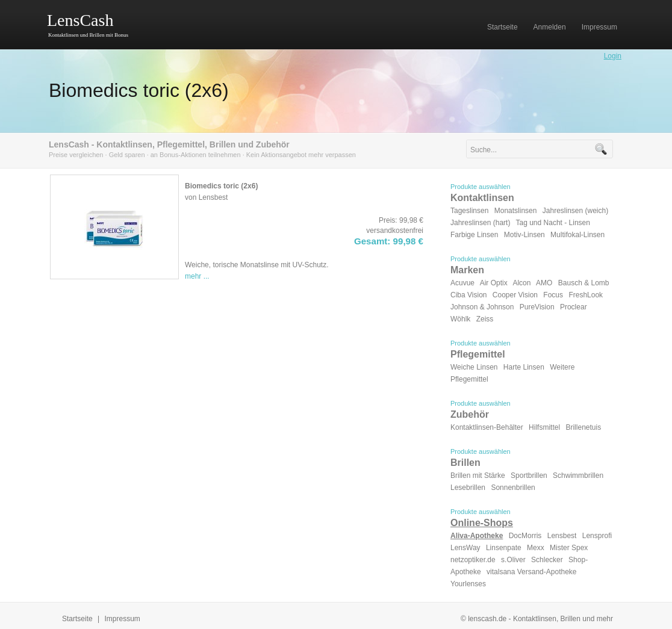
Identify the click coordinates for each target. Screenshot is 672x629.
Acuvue (462, 283)
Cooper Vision (515, 295)
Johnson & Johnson (482, 307)
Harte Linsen (524, 367)
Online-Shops (482, 523)
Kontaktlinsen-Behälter (487, 427)
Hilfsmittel (544, 427)
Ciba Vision (468, 295)
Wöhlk (460, 319)
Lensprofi (597, 536)
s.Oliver (513, 560)
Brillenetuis (583, 427)
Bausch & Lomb (584, 283)
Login (613, 56)
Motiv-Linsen (524, 235)
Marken (467, 270)
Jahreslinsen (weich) (575, 211)
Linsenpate (504, 548)
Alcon (521, 283)
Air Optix (494, 283)
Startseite (77, 619)
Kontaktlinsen (482, 198)
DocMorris (525, 536)
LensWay (465, 548)
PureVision (537, 307)
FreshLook (586, 295)
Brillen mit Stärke (478, 476)
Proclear (574, 307)
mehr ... (197, 276)
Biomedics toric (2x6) (139, 90)
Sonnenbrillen (513, 488)
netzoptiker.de (473, 560)
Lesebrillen (468, 488)
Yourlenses (468, 584)
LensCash (80, 20)
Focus (553, 295)
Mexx (536, 548)
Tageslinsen (469, 211)
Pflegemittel (478, 354)
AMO (544, 283)
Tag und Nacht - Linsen (553, 223)
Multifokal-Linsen (577, 235)
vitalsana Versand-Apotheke (531, 572)
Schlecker (547, 560)
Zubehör (470, 414)
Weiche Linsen (474, 367)
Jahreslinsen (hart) (480, 223)
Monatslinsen (516, 211)
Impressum (123, 619)
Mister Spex (569, 548)
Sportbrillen (529, 476)
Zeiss (485, 319)
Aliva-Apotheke (477, 536)
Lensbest (562, 536)
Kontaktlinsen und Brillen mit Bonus (88, 35)
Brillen (465, 463)
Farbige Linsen (474, 235)
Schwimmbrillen (578, 476)
